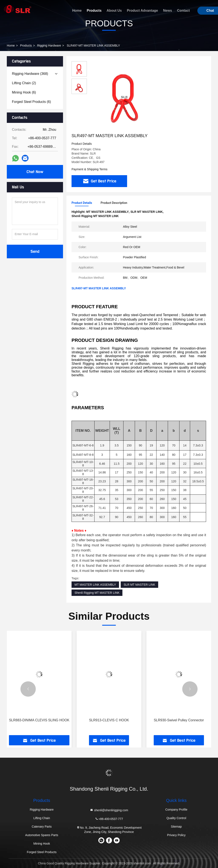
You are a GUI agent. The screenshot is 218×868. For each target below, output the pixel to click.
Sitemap (176, 827)
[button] (28, 689)
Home (77, 11)
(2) (24, 83)
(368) (30, 74)
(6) (24, 92)
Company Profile (176, 810)
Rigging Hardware (49, 45)
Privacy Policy (176, 835)
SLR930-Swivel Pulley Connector (179, 720)
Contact (184, 11)
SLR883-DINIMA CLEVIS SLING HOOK (39, 720)
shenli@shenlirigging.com (109, 810)
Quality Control (176, 818)
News (168, 11)
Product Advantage (142, 11)
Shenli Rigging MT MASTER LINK (97, 593)
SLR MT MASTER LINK (139, 585)
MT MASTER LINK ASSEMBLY (95, 585)
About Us (114, 11)
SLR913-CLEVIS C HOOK (109, 720)
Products (94, 11)
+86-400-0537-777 (109, 819)
